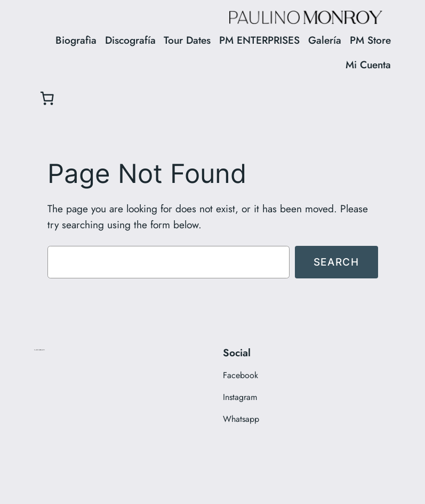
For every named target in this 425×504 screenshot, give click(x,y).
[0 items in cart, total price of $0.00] (47, 98)
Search (336, 262)
